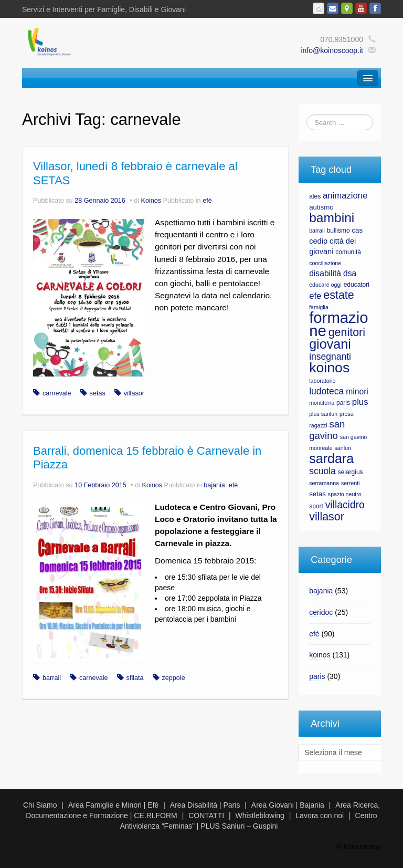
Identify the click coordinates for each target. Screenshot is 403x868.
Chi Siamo (40, 805)
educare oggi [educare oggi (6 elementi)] (325, 285)
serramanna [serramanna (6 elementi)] (324, 483)
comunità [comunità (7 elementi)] (348, 252)
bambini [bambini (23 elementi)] (332, 218)
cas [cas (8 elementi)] (357, 230)
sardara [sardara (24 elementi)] (331, 458)
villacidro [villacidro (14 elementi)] (345, 505)
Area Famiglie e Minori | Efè (113, 805)
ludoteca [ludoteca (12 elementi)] (326, 391)
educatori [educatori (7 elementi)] (357, 285)
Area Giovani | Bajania (288, 805)
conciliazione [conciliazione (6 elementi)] (325, 263)
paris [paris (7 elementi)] (343, 403)
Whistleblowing (260, 815)
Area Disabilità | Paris (205, 805)
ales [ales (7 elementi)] (315, 196)
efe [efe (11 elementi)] (315, 296)
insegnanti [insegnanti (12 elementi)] (330, 357)
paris (317, 676)
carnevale (57, 393)
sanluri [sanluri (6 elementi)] (342, 448)
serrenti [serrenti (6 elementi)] (351, 483)
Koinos (151, 201)
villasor (134, 393)
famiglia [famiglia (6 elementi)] (319, 307)
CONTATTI (206, 815)
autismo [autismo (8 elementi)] (321, 207)
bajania (214, 485)
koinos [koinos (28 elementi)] (329, 368)
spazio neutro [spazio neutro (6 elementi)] (345, 494)
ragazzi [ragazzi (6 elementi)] (318, 425)
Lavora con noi (320, 815)
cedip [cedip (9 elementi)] (318, 241)
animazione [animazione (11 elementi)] (345, 196)
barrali (52, 678)
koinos (320, 655)
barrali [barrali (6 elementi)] (317, 231)
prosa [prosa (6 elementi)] (347, 414)
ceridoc (321, 612)
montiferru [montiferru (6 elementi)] (322, 403)
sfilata (135, 678)
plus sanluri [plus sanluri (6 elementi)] (323, 414)
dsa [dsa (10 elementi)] (350, 273)
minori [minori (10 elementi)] (357, 391)
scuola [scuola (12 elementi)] (322, 471)
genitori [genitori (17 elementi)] (347, 332)
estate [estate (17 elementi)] (338, 295)
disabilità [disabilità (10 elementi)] (325, 273)
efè (207, 201)
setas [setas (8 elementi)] (317, 494)
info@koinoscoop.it (332, 50)
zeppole (174, 678)
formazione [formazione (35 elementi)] (338, 324)
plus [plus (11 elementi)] (360, 402)
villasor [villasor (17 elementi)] (327, 517)
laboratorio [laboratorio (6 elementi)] (322, 381)
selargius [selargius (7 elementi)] (351, 472)
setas (98, 393)
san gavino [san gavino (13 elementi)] (327, 430)
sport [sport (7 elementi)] (316, 506)
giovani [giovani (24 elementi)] (330, 344)
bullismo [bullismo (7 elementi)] (338, 231)
